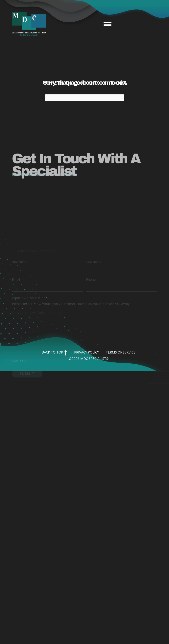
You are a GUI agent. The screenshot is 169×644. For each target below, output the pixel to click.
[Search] (84, 98)
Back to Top (55, 352)
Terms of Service (121, 352)
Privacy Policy (87, 352)
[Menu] (108, 24)
